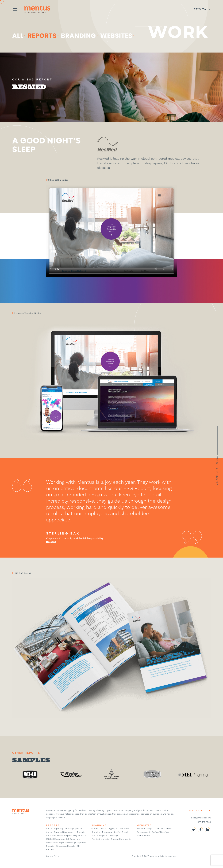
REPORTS (53, 825)
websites (116, 36)
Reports (42, 36)
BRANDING (99, 825)
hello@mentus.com (201, 818)
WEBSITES (144, 825)
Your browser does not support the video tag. (111, 231)
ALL (18, 36)
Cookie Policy (53, 856)
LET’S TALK (201, 9)
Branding (78, 36)
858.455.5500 (204, 822)
